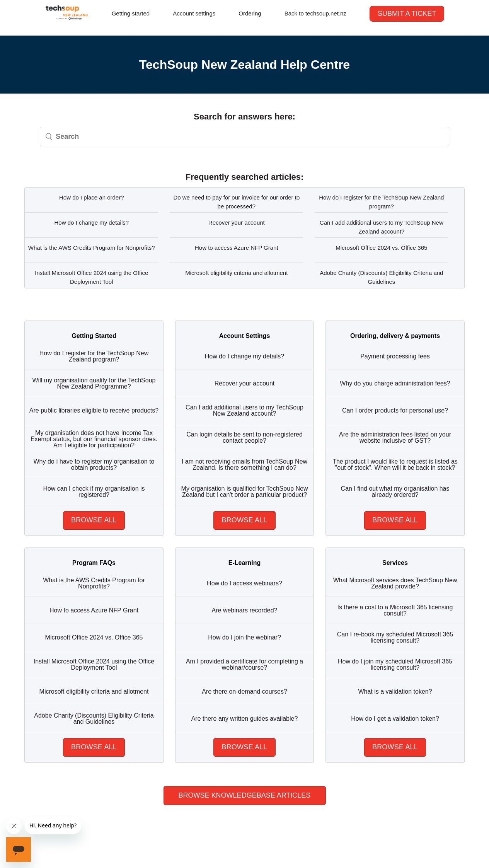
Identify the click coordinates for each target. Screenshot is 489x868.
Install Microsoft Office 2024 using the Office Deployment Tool (91, 277)
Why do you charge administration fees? (395, 383)
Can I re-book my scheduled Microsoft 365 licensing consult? (395, 637)
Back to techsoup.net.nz (315, 13)
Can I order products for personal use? (395, 410)
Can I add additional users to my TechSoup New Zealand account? (382, 227)
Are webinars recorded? (245, 610)
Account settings (194, 13)
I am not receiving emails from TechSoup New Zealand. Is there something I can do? (244, 465)
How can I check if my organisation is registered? (94, 492)
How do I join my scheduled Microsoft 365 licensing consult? (395, 664)
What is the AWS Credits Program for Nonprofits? (92, 248)
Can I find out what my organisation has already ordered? (395, 492)
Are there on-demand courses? (244, 692)
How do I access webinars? (244, 583)
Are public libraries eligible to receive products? (94, 410)
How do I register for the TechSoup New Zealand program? (381, 202)
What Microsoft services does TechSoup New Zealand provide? (395, 583)
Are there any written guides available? (245, 719)
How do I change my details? (91, 223)
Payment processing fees (395, 356)
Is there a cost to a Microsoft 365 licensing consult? (395, 610)
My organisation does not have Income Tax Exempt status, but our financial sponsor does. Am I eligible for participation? (94, 439)
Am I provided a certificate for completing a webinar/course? (244, 664)
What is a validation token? (395, 692)
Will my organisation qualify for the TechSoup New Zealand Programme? (94, 383)
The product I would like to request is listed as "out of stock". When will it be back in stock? (395, 465)
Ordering (250, 13)
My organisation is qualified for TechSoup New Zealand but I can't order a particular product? (245, 492)
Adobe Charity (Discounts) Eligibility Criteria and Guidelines (381, 277)
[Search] (244, 136)
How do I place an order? (92, 197)
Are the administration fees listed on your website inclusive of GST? (395, 437)
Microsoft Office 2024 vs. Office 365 (381, 248)
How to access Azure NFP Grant (237, 248)
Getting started (131, 13)
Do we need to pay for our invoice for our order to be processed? (236, 202)
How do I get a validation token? (395, 719)
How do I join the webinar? (244, 637)
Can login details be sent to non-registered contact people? (244, 437)
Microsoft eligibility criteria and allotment (236, 273)
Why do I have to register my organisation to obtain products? (94, 465)
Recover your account (237, 223)
